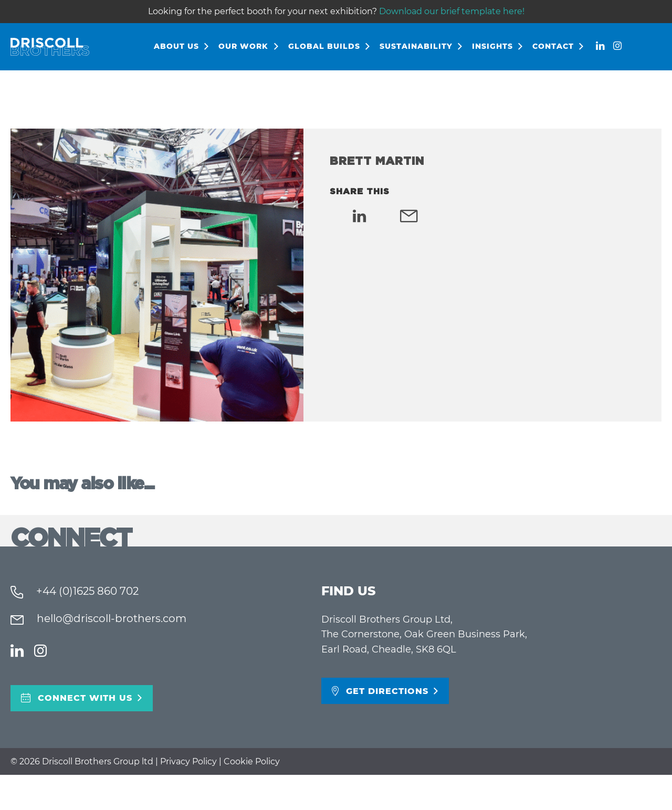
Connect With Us (85, 698)
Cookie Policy (252, 761)
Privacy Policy (188, 761)
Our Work (243, 46)
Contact (553, 46)
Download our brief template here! (452, 11)
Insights (492, 46)
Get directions (387, 691)
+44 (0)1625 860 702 (86, 591)
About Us (176, 46)
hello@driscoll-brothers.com (110, 618)
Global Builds (324, 46)
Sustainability (416, 46)
